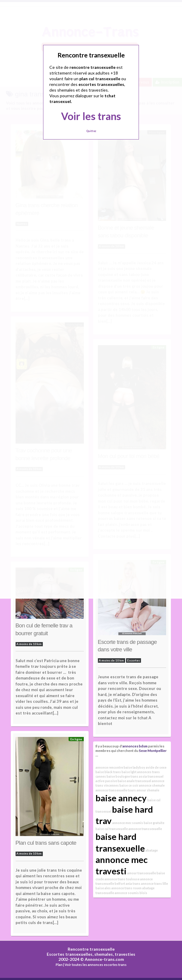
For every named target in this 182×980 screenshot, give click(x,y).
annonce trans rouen (126, 888)
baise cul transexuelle (112, 829)
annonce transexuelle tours (116, 790)
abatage (152, 850)
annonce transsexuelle (145, 829)
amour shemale (148, 790)
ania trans (133, 883)
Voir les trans (91, 116)
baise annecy (121, 798)
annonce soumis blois (131, 893)
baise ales (103, 888)
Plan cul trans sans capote (46, 843)
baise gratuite (154, 823)
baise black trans (108, 772)
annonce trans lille (154, 883)
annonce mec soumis (128, 823)
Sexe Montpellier (153, 750)
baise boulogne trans (122, 776)
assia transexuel (151, 776)
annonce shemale (152, 785)
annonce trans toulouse (122, 879)
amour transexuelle (142, 873)
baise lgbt (129, 772)
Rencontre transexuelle (91, 949)
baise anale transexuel (134, 781)
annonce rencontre (109, 767)
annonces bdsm (135, 746)
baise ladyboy (134, 767)
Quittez (91, 131)
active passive (106, 781)
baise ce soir (129, 785)
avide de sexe (156, 767)
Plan (59, 965)
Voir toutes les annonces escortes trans (96, 965)
